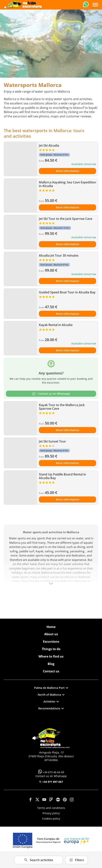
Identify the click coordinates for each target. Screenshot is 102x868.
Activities (51, 701)
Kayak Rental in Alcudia (56, 325)
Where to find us (51, 656)
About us (51, 634)
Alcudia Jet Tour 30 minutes (59, 255)
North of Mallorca (51, 695)
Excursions (51, 642)
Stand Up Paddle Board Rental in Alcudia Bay (62, 476)
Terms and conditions (51, 808)
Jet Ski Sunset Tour (52, 441)
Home (51, 627)
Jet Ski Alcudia (49, 145)
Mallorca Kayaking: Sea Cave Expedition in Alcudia (67, 184)
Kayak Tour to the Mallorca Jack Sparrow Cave (62, 407)
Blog (51, 664)
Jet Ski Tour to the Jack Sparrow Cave (66, 219)
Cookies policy (51, 819)
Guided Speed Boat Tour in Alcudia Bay (67, 292)
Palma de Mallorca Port (51, 688)
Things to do (51, 649)
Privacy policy (51, 813)
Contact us (51, 671)
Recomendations (51, 708)
